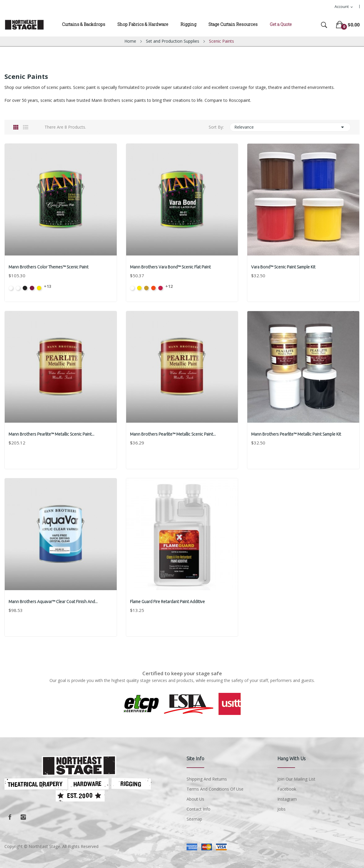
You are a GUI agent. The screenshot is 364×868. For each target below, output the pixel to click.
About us (195, 799)
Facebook (10, 817)
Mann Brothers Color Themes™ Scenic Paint (49, 267)
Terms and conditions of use (215, 789)
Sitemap (194, 819)
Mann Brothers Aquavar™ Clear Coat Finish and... (54, 602)
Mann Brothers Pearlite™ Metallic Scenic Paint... (52, 434)
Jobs (281, 809)
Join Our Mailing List (296, 779)
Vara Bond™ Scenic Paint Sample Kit (284, 267)
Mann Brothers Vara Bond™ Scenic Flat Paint (171, 267)
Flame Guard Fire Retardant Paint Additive (168, 602)
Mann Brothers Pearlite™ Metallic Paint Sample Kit (297, 434)
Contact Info (199, 809)
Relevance (290, 127)
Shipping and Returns (207, 779)
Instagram (23, 817)
